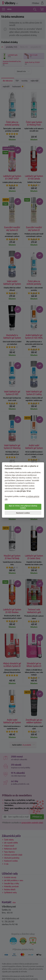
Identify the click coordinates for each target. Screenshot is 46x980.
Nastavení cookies (23, 513)
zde (22, 489)
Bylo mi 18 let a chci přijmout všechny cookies (23, 507)
